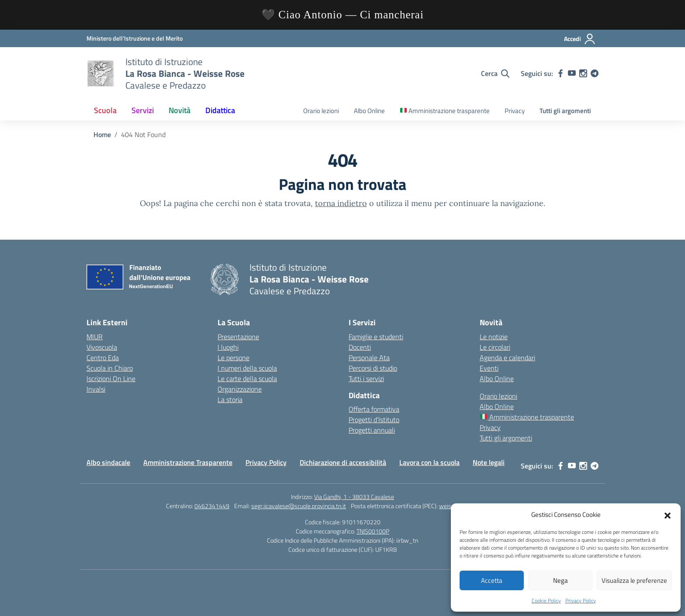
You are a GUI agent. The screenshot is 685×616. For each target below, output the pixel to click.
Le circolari (495, 347)
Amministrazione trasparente (445, 111)
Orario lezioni (321, 111)
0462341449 (212, 506)
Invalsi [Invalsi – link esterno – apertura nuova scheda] (96, 389)
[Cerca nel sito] (495, 73)
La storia (230, 399)
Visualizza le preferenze (634, 580)
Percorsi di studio (373, 368)
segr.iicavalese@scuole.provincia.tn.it (299, 506)
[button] (668, 515)
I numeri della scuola (247, 368)
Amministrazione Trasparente (188, 462)
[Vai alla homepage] (100, 73)
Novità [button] (180, 110)
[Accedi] (580, 39)
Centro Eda (103, 358)
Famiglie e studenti (376, 337)
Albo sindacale (108, 462)
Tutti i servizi (366, 379)
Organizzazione (240, 389)
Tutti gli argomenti (565, 111)
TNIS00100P (373, 531)
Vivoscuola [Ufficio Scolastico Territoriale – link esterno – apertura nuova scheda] (102, 347)
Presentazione (238, 337)
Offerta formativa (374, 409)
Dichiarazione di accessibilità (343, 462)
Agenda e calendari (507, 358)
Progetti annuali (372, 430)
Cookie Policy (546, 601)
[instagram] (583, 73)
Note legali (489, 462)
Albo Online (369, 111)
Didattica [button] (220, 110)
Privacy (515, 111)
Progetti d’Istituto (374, 420)
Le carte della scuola (247, 379)
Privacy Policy (581, 601)
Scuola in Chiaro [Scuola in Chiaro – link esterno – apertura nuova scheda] (110, 368)
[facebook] (560, 73)
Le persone (234, 358)
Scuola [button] (105, 110)
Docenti (360, 347)
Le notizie (494, 337)
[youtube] (572, 73)
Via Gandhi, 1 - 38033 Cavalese (354, 497)
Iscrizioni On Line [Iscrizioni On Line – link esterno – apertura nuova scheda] (111, 379)
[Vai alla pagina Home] (102, 134)
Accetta (492, 580)
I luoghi (228, 347)
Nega (560, 580)
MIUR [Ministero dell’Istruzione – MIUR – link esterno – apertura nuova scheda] (95, 337)
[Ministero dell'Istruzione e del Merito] (135, 38)
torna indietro (341, 203)
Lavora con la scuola (429, 462)
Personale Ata (369, 358)
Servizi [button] (143, 110)
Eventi (489, 368)
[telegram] (595, 73)
